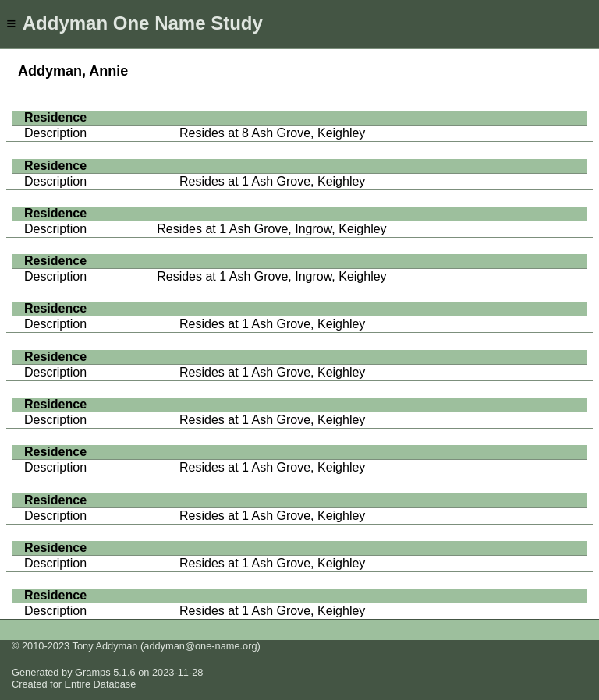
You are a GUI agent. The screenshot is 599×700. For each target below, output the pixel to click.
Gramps (93, 672)
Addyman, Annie (73, 71)
